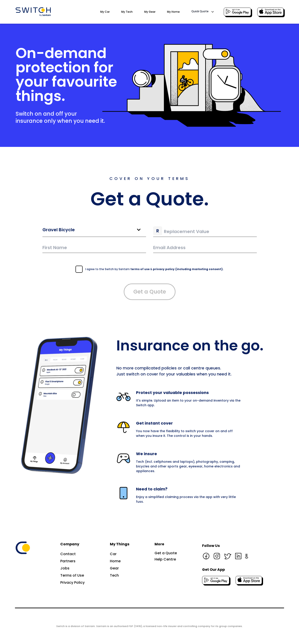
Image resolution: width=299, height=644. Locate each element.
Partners (68, 561)
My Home (173, 12)
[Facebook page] (206, 556)
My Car (105, 12)
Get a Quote (150, 292)
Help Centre (165, 559)
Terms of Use (72, 575)
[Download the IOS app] (270, 12)
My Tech (127, 12)
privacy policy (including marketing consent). (188, 269)
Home (115, 561)
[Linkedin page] (238, 556)
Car (113, 554)
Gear (114, 568)
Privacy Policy (72, 583)
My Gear (150, 12)
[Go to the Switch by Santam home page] (33, 12)
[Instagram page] (217, 556)
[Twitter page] (228, 556)
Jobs (65, 568)
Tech (114, 575)
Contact (68, 554)
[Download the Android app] (237, 12)
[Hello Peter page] (247, 556)
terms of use (140, 269)
